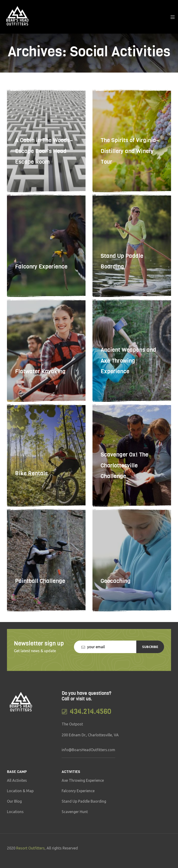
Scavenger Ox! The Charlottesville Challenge (124, 482)
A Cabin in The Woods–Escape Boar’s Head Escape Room (44, 168)
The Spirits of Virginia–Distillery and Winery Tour (130, 168)
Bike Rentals (31, 493)
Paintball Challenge (40, 597)
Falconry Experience (41, 283)
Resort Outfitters (30, 848)
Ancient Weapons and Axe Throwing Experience (128, 377)
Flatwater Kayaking (40, 388)
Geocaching (116, 597)
